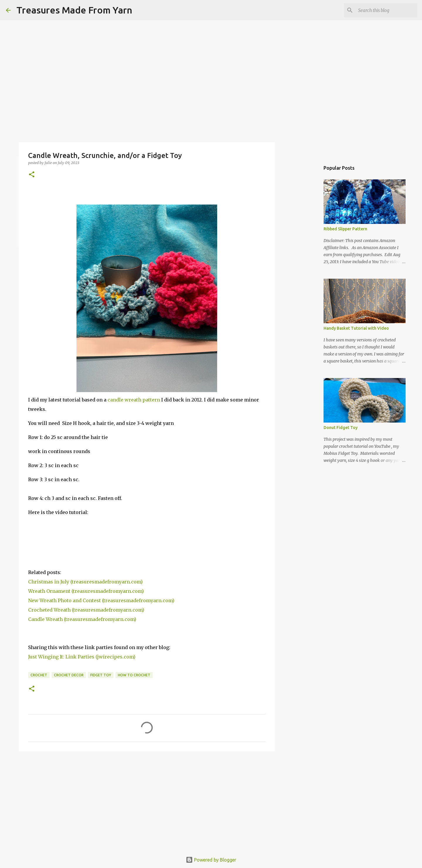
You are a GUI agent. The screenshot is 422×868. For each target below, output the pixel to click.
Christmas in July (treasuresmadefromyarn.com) (85, 582)
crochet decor (69, 675)
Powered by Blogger (211, 860)
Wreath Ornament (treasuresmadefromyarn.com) (86, 591)
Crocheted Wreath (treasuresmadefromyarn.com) (86, 610)
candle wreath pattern (134, 400)
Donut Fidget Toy (341, 428)
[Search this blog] (387, 10)
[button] (32, 175)
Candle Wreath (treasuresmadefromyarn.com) (82, 619)
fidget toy (101, 675)
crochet (39, 675)
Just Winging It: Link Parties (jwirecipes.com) (82, 657)
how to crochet (134, 675)
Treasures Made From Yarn (74, 10)
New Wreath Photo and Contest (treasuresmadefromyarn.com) (101, 600)
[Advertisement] (147, 801)
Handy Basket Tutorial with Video (356, 328)
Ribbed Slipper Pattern (345, 229)
